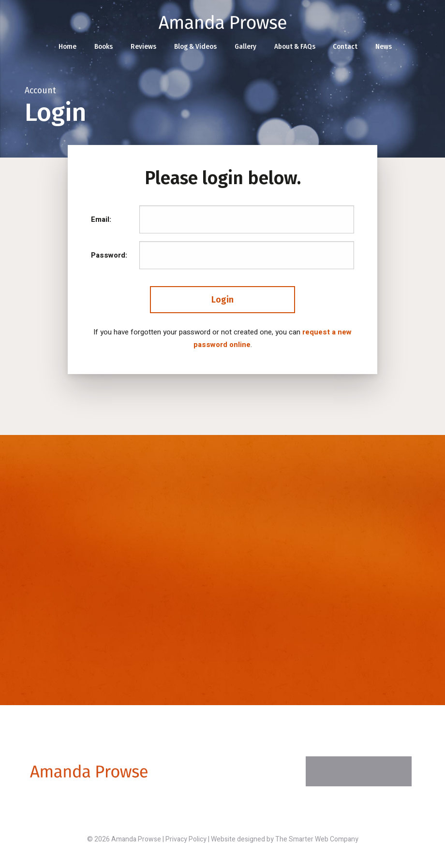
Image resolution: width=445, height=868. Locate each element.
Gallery (245, 47)
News (384, 47)
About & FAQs (295, 47)
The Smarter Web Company (317, 839)
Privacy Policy (186, 839)
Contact (345, 47)
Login (222, 300)
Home (67, 47)
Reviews (143, 47)
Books (104, 47)
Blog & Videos (195, 47)
